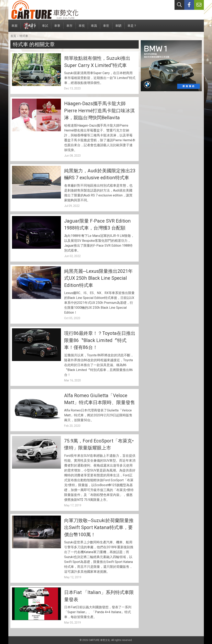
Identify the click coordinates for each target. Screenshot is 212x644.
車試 (45, 28)
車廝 (14, 28)
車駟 (118, 28)
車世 (106, 28)
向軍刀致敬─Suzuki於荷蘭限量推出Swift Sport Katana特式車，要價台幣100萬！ (99, 528)
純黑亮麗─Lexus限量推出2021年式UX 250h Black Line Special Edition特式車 (98, 278)
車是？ (132, 28)
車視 (82, 28)
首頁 (13, 36)
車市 (69, 28)
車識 (94, 28)
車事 (57, 28)
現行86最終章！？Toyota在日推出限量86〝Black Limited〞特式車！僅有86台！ (100, 340)
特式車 (24, 36)
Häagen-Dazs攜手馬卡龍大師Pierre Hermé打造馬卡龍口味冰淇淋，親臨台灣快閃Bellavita (99, 111)
